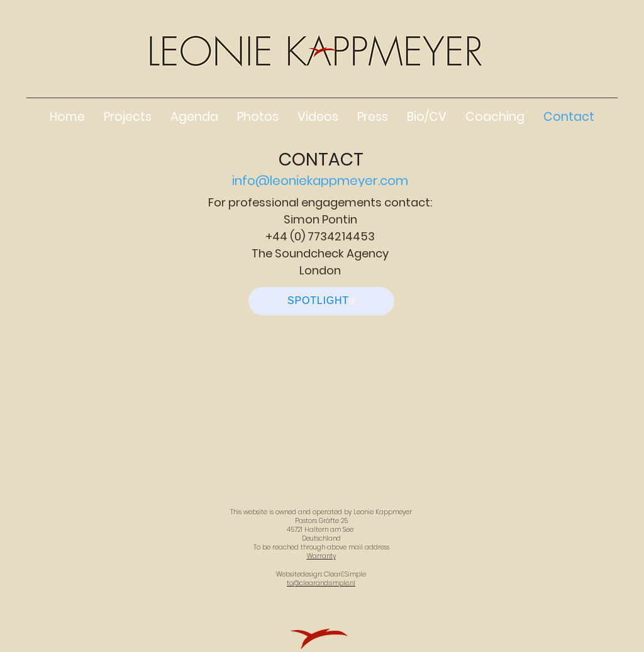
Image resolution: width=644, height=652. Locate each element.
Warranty (321, 556)
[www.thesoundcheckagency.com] (321, 345)
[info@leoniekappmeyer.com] (322, 181)
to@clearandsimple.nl (321, 583)
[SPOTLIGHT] (321, 301)
